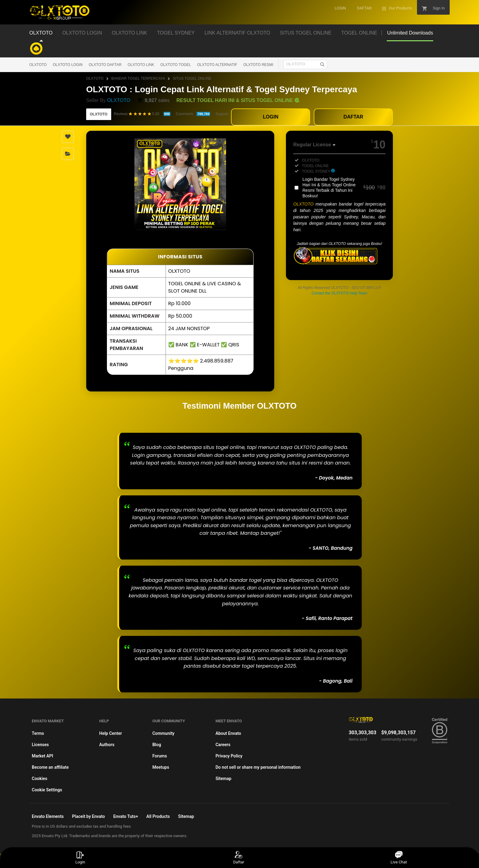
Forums (160, 756)
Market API (42, 756)
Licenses (40, 745)
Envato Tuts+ (126, 816)
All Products (158, 816)
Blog (157, 745)
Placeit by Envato (89, 816)
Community (163, 733)
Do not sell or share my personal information (258, 767)
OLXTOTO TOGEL (176, 65)
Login (80, 858)
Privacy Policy (229, 756)
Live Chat (399, 858)
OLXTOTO (38, 65)
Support (222, 114)
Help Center (111, 733)
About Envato (228, 733)
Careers (223, 745)
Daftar (239, 858)
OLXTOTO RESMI (258, 65)
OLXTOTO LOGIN (68, 65)
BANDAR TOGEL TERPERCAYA (138, 78)
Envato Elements (48, 816)
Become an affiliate (50, 767)
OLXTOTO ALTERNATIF (217, 65)
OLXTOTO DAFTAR (105, 65)
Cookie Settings (47, 790)
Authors (107, 745)
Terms (38, 733)
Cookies (40, 779)
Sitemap (223, 779)
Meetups (161, 767)
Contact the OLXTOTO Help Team (339, 293)
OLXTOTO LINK (141, 65)
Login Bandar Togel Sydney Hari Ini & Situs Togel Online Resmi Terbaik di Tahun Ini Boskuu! (344, 188)
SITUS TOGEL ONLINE (192, 78)
